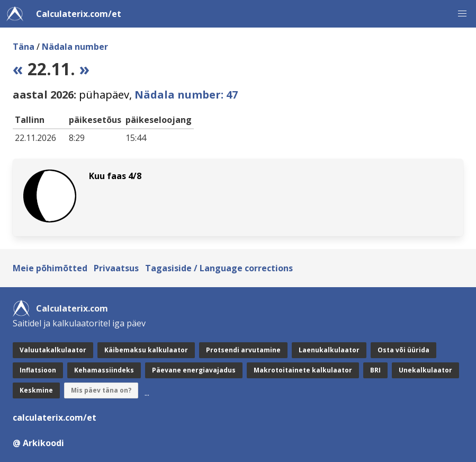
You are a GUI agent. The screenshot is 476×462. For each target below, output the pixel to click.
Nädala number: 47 (186, 95)
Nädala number (75, 47)
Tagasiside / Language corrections (219, 268)
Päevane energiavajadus (194, 370)
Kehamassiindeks (104, 370)
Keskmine (36, 390)
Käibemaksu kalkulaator (146, 350)
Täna (24, 47)
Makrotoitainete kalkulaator (303, 370)
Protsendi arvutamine (243, 350)
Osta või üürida (403, 350)
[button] (462, 14)
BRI (375, 370)
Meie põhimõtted (50, 268)
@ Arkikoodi (38, 443)
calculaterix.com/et (55, 417)
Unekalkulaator (425, 370)
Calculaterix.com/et (79, 14)
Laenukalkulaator (329, 350)
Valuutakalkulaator (53, 350)
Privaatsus (116, 268)
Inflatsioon (38, 370)
